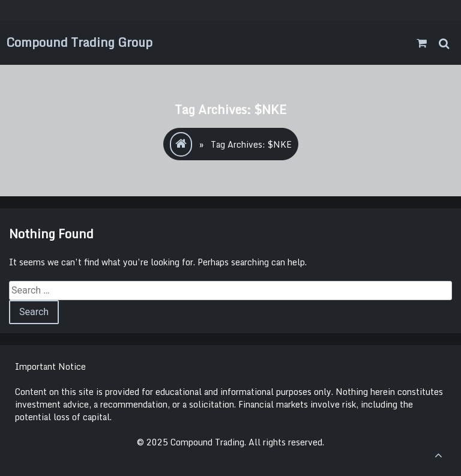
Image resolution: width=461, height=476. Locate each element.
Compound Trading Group (79, 42)
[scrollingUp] (438, 455)
